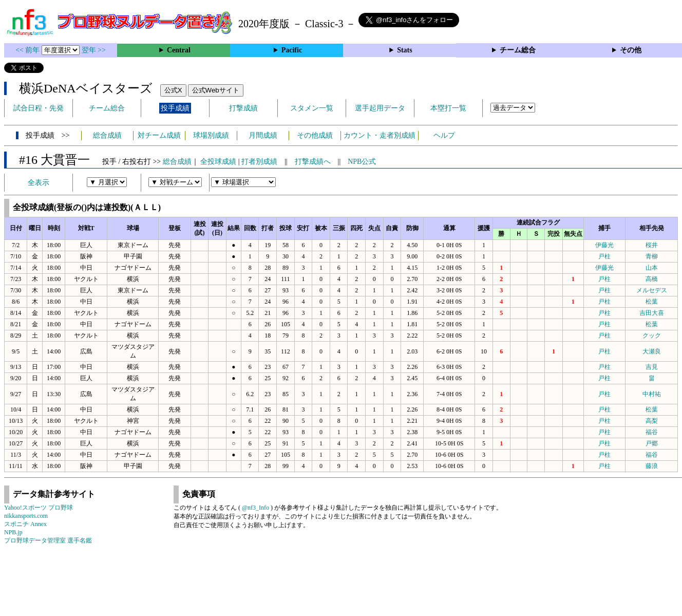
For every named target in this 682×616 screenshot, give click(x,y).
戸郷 (652, 443)
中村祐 (652, 394)
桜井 (652, 245)
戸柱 (604, 256)
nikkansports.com (26, 516)
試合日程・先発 (39, 108)
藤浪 (652, 466)
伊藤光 (604, 245)
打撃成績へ (313, 162)
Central (179, 50)
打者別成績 (259, 162)
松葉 (652, 302)
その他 (631, 50)
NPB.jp (13, 532)
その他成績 (315, 135)
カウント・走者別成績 (380, 135)
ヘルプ (444, 135)
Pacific (292, 50)
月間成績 (263, 135)
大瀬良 (652, 351)
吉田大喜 (652, 313)
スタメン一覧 (312, 108)
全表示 (39, 183)
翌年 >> (94, 50)
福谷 (652, 432)
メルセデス (652, 290)
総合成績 (107, 135)
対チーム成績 (159, 135)
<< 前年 (29, 50)
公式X (173, 90)
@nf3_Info (255, 508)
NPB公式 (362, 162)
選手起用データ (380, 108)
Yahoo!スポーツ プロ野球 (39, 508)
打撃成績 (243, 108)
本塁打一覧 (448, 108)
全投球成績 (218, 162)
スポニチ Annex (25, 524)
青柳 (652, 256)
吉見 (652, 367)
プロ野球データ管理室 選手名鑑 (48, 540)
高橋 (652, 279)
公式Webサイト (216, 90)
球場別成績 (211, 135)
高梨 (652, 421)
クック (652, 335)
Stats (405, 50)
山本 (652, 268)
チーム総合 (518, 50)
